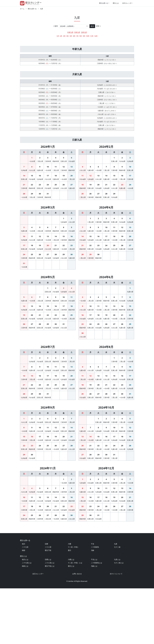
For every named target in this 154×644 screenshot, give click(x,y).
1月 (58, 36)
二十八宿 (48, 603)
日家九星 (84, 32)
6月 (74, 36)
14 (24, 187)
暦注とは (116, 3)
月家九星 (77, 32)
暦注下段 (48, 606)
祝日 (24, 599)
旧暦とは (48, 615)
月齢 (93, 606)
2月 (61, 36)
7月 (77, 36)
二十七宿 (25, 603)
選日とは (71, 622)
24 (48, 196)
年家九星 (70, 32)
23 (40, 196)
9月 (84, 36)
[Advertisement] (77, 46)
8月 (81, 36)
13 (72, 178)
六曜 (70, 599)
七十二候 (117, 603)
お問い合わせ (77, 629)
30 (40, 205)
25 (56, 196)
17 (48, 187)
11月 (92, 36)
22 (32, 196)
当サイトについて (116, 629)
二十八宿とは (50, 618)
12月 (96, 36)
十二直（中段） (73, 603)
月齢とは (94, 622)
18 (56, 187)
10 (48, 178)
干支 (93, 599)
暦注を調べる (104, 3)
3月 (64, 36)
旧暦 (46, 599)
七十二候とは (119, 618)
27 (72, 196)
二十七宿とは (27, 618)
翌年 (99, 26)
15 (32, 187)
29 (32, 205)
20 (72, 187)
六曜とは (71, 615)
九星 (41, 9)
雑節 (24, 606)
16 (40, 187)
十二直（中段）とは (75, 618)
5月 (71, 36)
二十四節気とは (97, 618)
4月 (68, 36)
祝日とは (25, 615)
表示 (92, 26)
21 (24, 196)
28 (24, 205)
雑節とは (25, 622)
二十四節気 (95, 603)
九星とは (117, 615)
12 (64, 178)
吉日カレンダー (127, 3)
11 (56, 178)
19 (64, 187)
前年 (55, 26)
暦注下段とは (50, 622)
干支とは (94, 615)
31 (48, 205)
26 (64, 196)
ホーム (22, 9)
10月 (88, 36)
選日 (70, 606)
